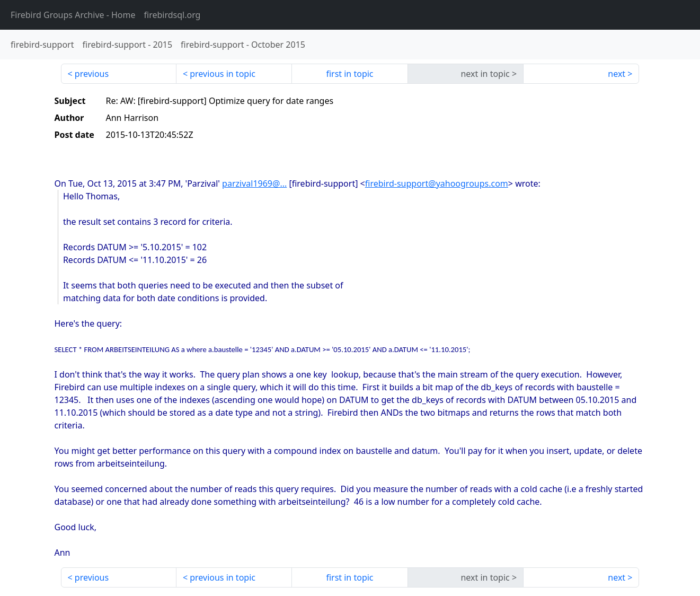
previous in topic (223, 74)
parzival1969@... (254, 183)
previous (92, 74)
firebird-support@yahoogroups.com (437, 183)
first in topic (349, 74)
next (617, 74)
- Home (73, 15)
